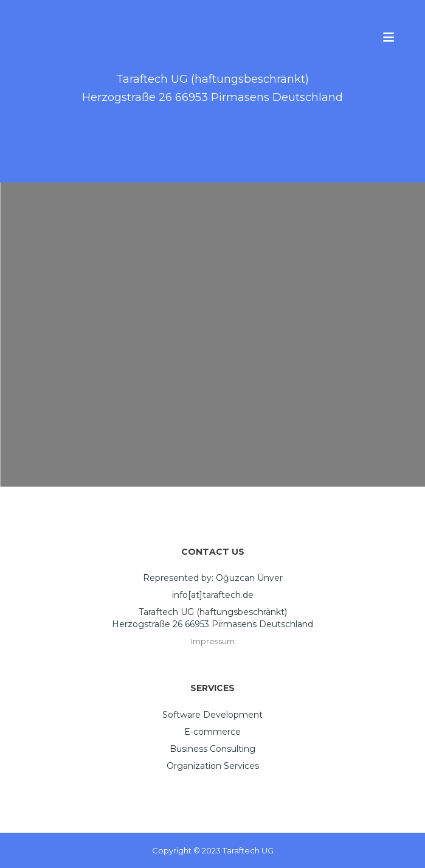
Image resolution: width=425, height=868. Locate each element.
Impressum (213, 641)
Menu (389, 36)
